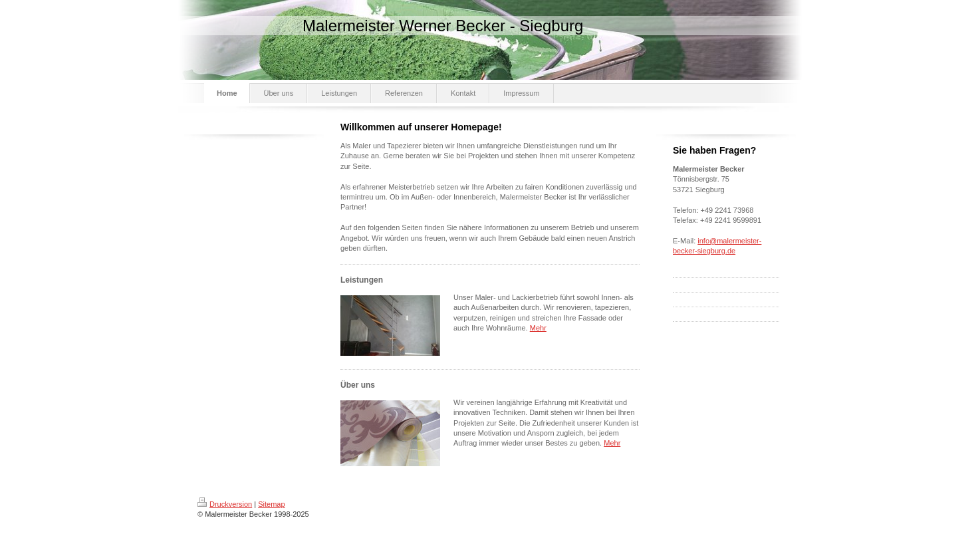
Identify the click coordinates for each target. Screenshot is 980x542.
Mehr (538, 328)
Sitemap (271, 504)
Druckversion (225, 504)
